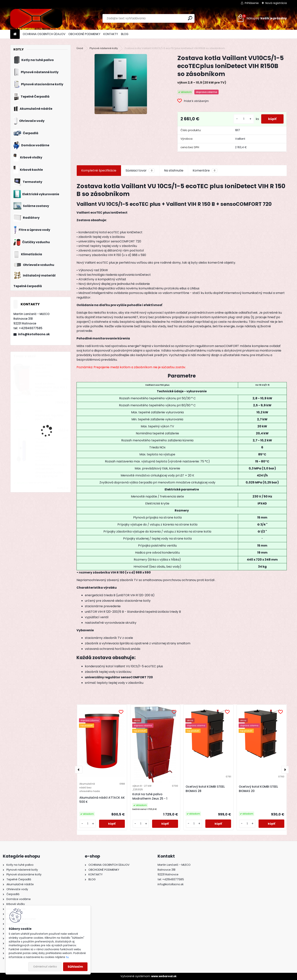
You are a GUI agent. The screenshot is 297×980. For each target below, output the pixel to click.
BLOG (125, 34)
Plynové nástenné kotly (104, 48)
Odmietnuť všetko (45, 967)
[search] (190, 18)
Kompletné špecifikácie (99, 170)
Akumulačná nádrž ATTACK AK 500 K (102, 800)
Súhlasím (75, 967)
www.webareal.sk (164, 976)
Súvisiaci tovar (140, 171)
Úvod (80, 48)
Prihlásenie (252, 3)
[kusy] (243, 119)
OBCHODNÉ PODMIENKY (84, 34)
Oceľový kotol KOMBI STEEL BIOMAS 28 (205, 789)
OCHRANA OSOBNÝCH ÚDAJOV (44, 34)
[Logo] (36, 18)
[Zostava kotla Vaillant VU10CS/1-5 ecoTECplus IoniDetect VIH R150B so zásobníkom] (121, 84)
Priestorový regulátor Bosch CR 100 (49, 417)
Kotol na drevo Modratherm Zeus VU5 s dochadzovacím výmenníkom (51, 389)
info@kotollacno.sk (34, 334)
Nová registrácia (276, 3)
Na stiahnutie (174, 170)
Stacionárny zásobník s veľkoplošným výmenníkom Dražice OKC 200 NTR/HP (51, 471)
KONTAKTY (111, 34)
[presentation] (79, 770)
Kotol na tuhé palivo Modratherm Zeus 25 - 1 (150, 796)
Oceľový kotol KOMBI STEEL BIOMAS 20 (258, 789)
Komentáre (205, 171)
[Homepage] (15, 34)
